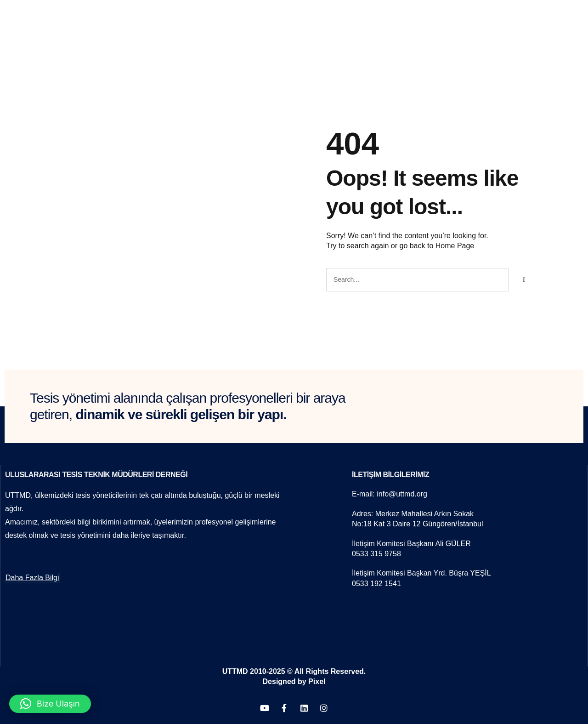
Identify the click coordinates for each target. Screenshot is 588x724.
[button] (50, 704)
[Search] (524, 279)
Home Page (455, 246)
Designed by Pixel (294, 681)
